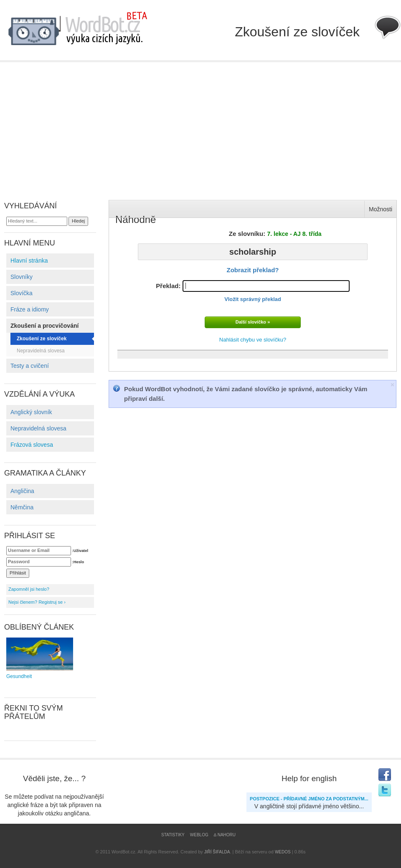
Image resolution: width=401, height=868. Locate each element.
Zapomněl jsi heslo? (29, 589)
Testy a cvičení (30, 366)
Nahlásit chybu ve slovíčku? (253, 340)
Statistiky (173, 835)
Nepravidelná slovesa (41, 351)
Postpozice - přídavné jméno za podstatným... (309, 799)
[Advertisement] (200, 125)
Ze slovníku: (275, 234)
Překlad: (253, 291)
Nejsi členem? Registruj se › (37, 602)
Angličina (22, 491)
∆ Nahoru (225, 835)
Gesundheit (40, 658)
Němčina (22, 507)
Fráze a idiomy (30, 309)
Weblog (199, 835)
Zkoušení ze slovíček (42, 339)
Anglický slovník (31, 412)
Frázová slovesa (32, 445)
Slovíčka (22, 293)
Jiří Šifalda (217, 852)
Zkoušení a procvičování (44, 326)
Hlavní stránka (29, 261)
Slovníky (22, 277)
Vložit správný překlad (253, 299)
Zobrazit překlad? (253, 270)
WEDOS (283, 852)
